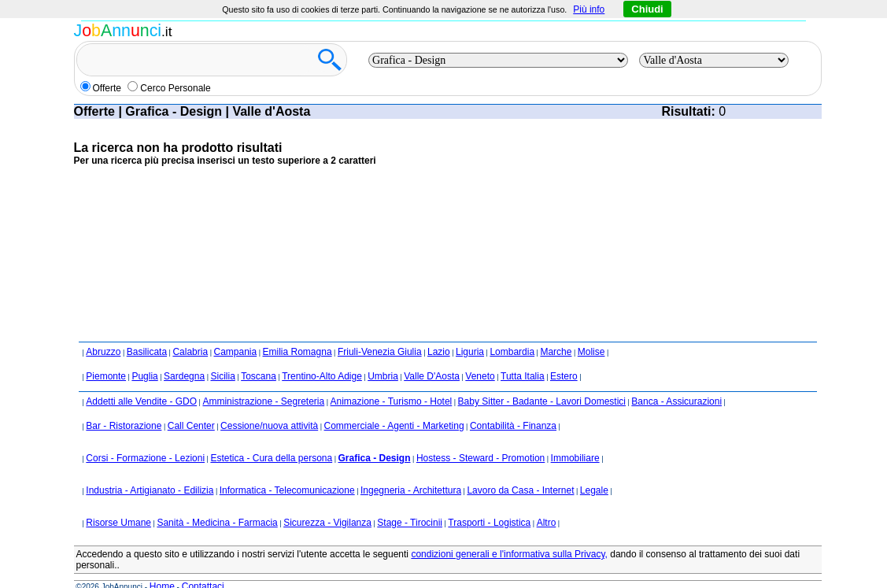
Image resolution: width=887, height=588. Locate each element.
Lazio (439, 331)
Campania (235, 331)
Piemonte (106, 355)
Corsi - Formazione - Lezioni (145, 437)
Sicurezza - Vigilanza (327, 501)
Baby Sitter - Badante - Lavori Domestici (542, 380)
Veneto (480, 355)
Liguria (470, 331)
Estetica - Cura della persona (271, 437)
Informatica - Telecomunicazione (287, 469)
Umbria (383, 355)
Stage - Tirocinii (410, 501)
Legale (594, 469)
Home (162, 565)
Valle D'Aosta (432, 355)
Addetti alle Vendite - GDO (141, 380)
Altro (547, 501)
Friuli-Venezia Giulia (380, 331)
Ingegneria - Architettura (411, 469)
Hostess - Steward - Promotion (480, 437)
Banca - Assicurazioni (676, 380)
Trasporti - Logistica (489, 501)
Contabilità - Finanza (513, 405)
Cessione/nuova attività (269, 405)
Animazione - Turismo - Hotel (392, 380)
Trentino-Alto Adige (322, 355)
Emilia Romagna (298, 331)
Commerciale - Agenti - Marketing (394, 405)
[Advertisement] (360, 216)
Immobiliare (575, 437)
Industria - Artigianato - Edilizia (150, 469)
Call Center (191, 405)
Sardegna (184, 355)
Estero (564, 355)
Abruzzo (103, 331)
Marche (556, 331)
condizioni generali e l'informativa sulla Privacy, (509, 533)
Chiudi (647, 9)
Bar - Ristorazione (124, 405)
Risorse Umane (118, 501)
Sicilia (222, 355)
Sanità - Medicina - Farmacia (217, 501)
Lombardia (512, 331)
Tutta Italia (523, 355)
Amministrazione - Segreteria (263, 380)
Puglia (144, 355)
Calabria (190, 331)
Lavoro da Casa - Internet (520, 469)
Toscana (259, 355)
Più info (589, 9)
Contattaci (203, 565)
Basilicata (147, 331)
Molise (591, 331)
